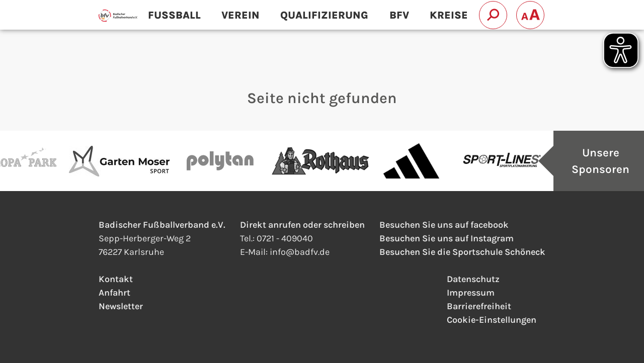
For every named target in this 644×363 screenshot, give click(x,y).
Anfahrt (114, 293)
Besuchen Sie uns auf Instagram (447, 238)
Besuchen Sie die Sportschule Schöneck (462, 252)
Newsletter (121, 306)
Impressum (471, 293)
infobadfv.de (300, 252)
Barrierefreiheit (479, 306)
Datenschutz (473, 279)
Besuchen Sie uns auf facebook (444, 225)
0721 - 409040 (285, 238)
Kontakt (116, 279)
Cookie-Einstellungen (492, 320)
